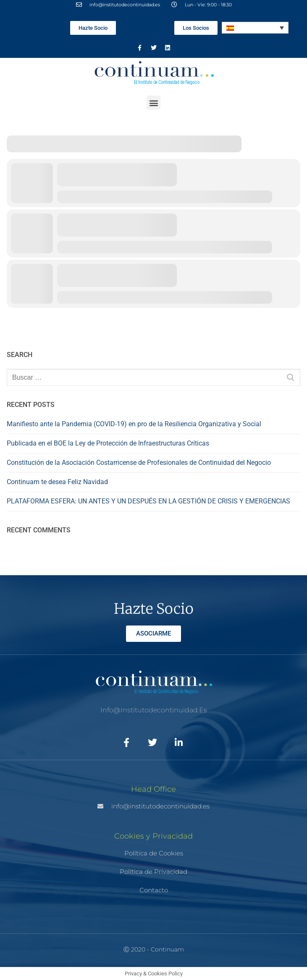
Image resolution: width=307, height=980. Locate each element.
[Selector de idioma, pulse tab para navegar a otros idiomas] (255, 28)
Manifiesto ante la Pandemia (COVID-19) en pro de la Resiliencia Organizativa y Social (134, 424)
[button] (153, 103)
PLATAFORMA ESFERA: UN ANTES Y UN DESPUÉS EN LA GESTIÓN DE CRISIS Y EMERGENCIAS (148, 501)
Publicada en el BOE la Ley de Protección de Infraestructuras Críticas (108, 443)
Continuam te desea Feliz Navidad (57, 482)
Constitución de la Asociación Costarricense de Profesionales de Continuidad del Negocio (139, 463)
